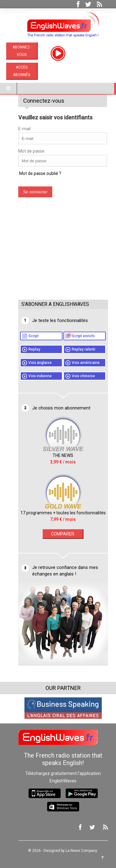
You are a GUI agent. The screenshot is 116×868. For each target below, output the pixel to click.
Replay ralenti (79, 349)
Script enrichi (78, 336)
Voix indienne (35, 376)
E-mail (19, 129)
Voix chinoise (78, 376)
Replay (29, 349)
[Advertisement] (60, 255)
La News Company (76, 851)
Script (29, 336)
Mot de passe (26, 151)
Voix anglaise (35, 363)
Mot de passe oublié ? (35, 173)
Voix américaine (81, 363)
